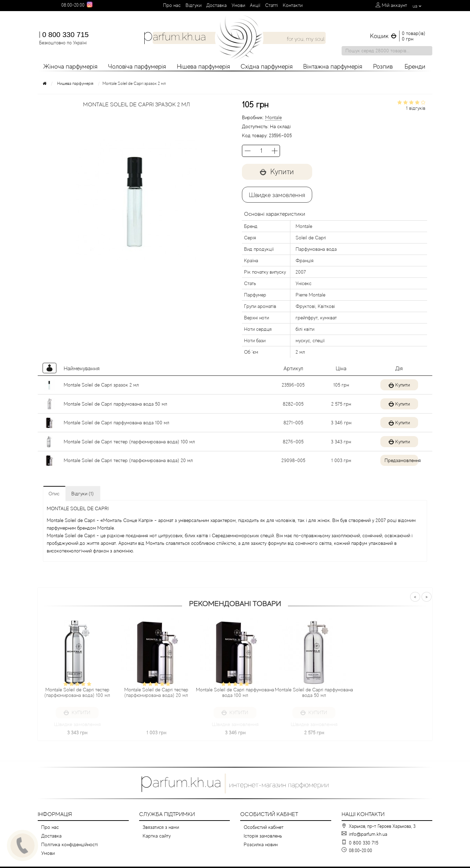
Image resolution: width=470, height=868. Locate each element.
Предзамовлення (399, 460)
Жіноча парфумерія (70, 67)
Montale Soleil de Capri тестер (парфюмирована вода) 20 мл (128, 460)
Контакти (293, 5)
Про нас (172, 5)
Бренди (415, 67)
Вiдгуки (193, 5)
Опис (54, 494)
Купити (277, 172)
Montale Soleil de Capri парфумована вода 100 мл (116, 423)
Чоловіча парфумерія (137, 67)
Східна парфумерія (267, 67)
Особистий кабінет (264, 827)
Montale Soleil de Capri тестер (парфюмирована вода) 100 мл (129, 442)
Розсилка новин (261, 844)
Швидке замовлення (277, 195)
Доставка (216, 5)
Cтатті (272, 5)
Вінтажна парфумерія (333, 67)
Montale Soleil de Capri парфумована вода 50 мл (115, 404)
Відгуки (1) (83, 494)
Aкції (255, 5)
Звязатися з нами (161, 827)
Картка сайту (157, 836)
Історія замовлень (263, 836)
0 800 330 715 (65, 34)
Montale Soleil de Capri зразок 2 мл (101, 385)
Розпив (383, 67)
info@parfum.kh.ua (368, 834)
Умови (238, 5)
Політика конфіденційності (70, 844)
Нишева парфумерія (75, 83)
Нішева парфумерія (204, 67)
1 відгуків (416, 108)
